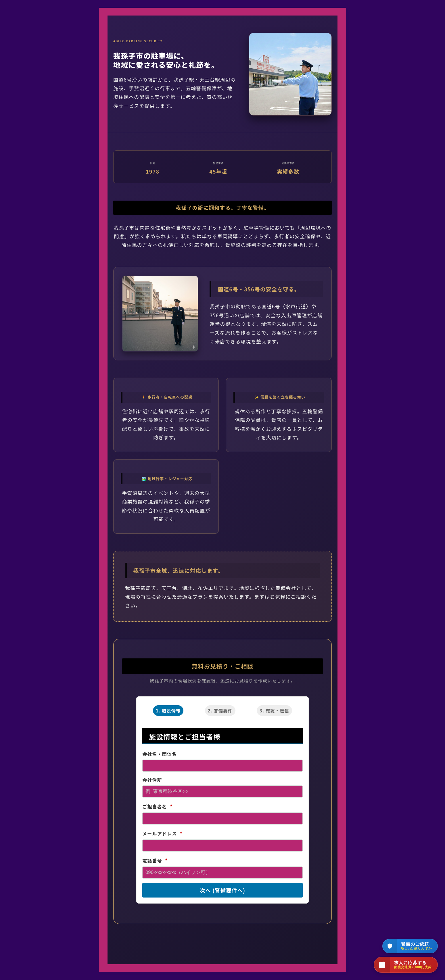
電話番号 (155, 860)
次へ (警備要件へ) (222, 890)
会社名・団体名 (160, 754)
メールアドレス (163, 834)
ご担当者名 (158, 807)
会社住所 (152, 780)
